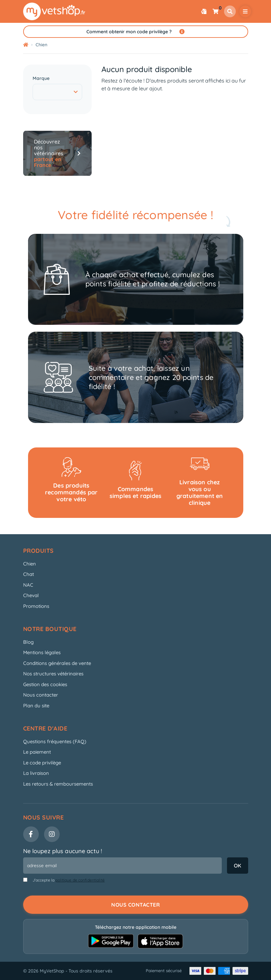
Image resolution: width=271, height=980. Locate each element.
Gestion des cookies (45, 684)
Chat (29, 574)
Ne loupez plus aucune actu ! (63, 851)
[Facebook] (31, 834)
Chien (30, 564)
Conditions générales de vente (57, 663)
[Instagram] (52, 834)
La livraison (36, 773)
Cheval (31, 595)
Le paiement (37, 752)
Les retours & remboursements (58, 784)
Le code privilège (42, 763)
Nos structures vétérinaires (53, 674)
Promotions (36, 606)
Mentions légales (42, 652)
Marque (41, 78)
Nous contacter (41, 695)
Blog (28, 642)
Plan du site (36, 706)
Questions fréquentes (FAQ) (55, 741)
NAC (28, 585)
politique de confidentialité (80, 880)
